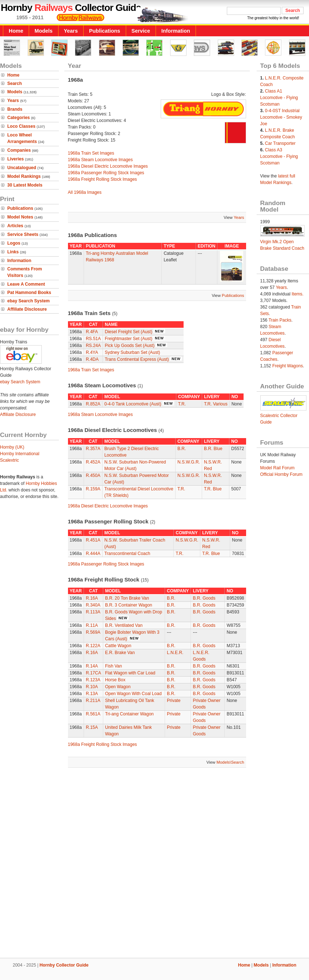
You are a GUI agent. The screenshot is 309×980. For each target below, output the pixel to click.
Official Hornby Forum (281, 474)
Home (16, 31)
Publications (105, 31)
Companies (19, 150)
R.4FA (92, 332)
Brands (15, 109)
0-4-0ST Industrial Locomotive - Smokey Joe (281, 117)
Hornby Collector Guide (64, 965)
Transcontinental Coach (127, 554)
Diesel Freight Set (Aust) (129, 332)
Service (141, 31)
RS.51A (93, 339)
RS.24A (93, 346)
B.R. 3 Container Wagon (129, 605)
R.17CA (93, 673)
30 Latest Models (25, 185)
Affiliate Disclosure (27, 309)
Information (176, 31)
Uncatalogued (22, 168)
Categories (19, 118)
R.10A (92, 687)
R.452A (93, 462)
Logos (14, 243)
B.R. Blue (213, 449)
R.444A (93, 554)
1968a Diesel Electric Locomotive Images (108, 166)
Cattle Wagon (118, 646)
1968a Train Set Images (91, 153)
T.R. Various (216, 404)
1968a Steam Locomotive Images (101, 160)
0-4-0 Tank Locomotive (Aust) (133, 404)
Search (15, 83)
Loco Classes (21, 126)
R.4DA (92, 359)
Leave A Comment (26, 284)
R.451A (93, 540)
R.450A (93, 475)
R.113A (93, 612)
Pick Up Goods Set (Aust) (130, 346)
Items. (298, 294)
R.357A (93, 449)
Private (174, 701)
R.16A (92, 598)
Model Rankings (24, 176)
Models (44, 31)
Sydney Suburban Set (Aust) (132, 352)
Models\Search (230, 762)
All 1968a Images (85, 192)
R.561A (93, 714)
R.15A (92, 727)
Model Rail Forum (278, 468)
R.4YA (92, 352)
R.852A (93, 404)
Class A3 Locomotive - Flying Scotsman (279, 156)
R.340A (93, 605)
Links (13, 252)
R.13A (92, 694)
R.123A (93, 680)
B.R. (182, 449)
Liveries (15, 159)
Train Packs (280, 320)
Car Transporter (280, 143)
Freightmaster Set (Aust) (129, 339)
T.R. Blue (213, 489)
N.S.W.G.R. (189, 462)
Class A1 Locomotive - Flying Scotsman (279, 98)
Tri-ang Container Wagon (129, 714)
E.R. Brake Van (120, 653)
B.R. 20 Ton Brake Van (127, 598)
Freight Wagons (288, 366)
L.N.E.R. (175, 653)
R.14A (92, 666)
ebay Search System (29, 301)
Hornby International (20, 454)
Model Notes (20, 217)
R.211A (93, 701)
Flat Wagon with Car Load (130, 673)
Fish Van (113, 666)
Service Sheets (23, 234)
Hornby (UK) (12, 447)
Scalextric (9, 460)
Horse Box (115, 680)
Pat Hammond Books (29, 293)
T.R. (182, 404)
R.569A (93, 632)
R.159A (93, 489)
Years (71, 31)
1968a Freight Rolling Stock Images (103, 179)
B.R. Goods (204, 598)
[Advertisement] (86, 864)
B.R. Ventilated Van (124, 625)
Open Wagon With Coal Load (133, 694)
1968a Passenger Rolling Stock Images (106, 173)
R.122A (93, 646)
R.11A (92, 625)
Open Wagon (118, 687)
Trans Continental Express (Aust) (137, 359)
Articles (15, 226)
